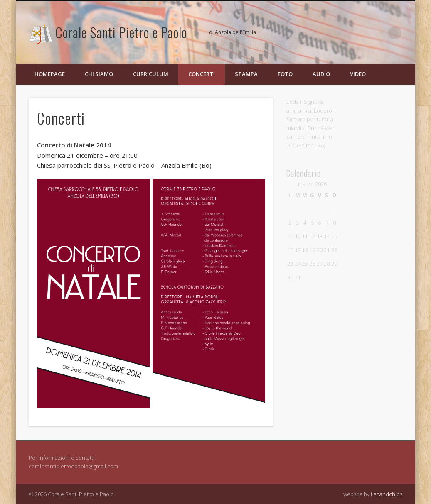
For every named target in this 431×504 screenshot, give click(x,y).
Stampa (246, 74)
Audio (321, 74)
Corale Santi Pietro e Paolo (121, 32)
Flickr (378, 33)
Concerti (202, 74)
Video (358, 74)
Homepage (50, 74)
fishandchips (387, 494)
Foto (285, 74)
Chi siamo (99, 74)
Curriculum (151, 74)
